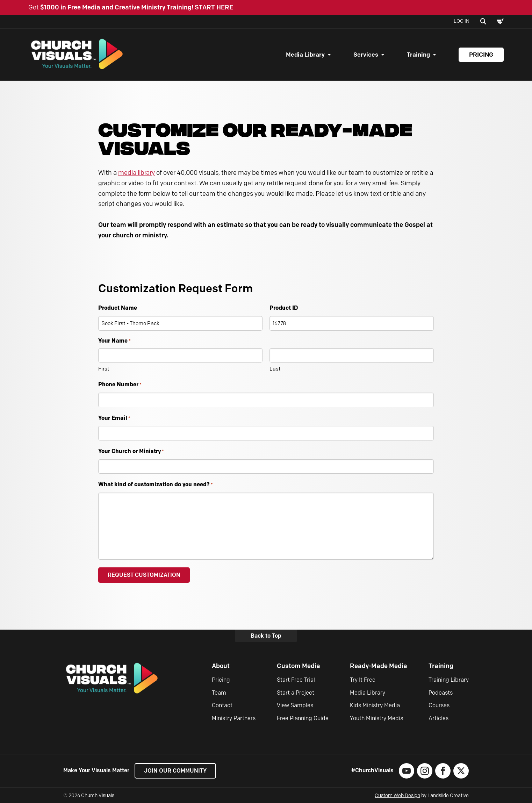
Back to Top (266, 636)
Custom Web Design (397, 795)
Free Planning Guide (303, 718)
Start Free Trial (296, 680)
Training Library (449, 680)
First (104, 369)
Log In (462, 21)
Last (275, 369)
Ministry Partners (234, 718)
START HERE (214, 7)
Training (418, 55)
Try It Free (363, 680)
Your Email (114, 418)
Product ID (284, 308)
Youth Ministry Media (377, 718)
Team (219, 693)
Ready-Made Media (379, 666)
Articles (438, 718)
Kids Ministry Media (375, 705)
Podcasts (441, 693)
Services (366, 55)
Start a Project (296, 693)
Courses (439, 705)
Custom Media (299, 666)
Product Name (118, 308)
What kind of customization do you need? (156, 485)
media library (136, 173)
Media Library (305, 55)
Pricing (481, 55)
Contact (222, 705)
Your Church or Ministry (131, 451)
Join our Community (175, 771)
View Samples (295, 705)
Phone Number (120, 385)
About (221, 666)
